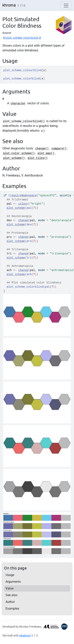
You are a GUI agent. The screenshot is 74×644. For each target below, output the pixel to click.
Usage (10, 575)
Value (9, 588)
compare (57, 149)
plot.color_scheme (17, 153)
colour (23, 204)
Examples (12, 609)
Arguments (13, 582)
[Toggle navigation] (66, 6)
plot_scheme (12, 158)
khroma (9, 5)
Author (10, 602)
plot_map (44, 153)
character (18, 104)
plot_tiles (36, 158)
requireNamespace (23, 195)
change (40, 149)
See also (11, 595)
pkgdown (25, 636)
